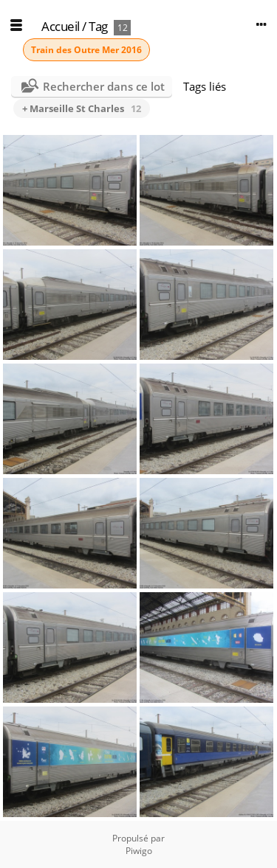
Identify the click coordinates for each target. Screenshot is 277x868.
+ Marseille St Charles (82, 108)
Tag (98, 26)
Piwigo (139, 851)
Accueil (61, 26)
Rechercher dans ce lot (104, 86)
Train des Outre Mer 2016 (86, 50)
